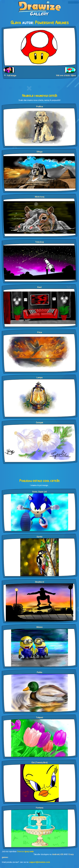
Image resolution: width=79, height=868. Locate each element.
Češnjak (40, 423)
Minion (39, 627)
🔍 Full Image (10, 76)
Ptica (40, 332)
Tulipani (39, 717)
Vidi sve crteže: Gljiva (66, 75)
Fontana (40, 808)
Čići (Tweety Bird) (40, 763)
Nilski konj (40, 197)
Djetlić (40, 537)
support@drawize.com (40, 862)
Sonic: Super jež (40, 492)
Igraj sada (29, 851)
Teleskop (40, 242)
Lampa (39, 378)
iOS (62, 854)
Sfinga (39, 152)
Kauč (39, 287)
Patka (39, 672)
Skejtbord (39, 582)
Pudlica (40, 107)
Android (56, 854)
